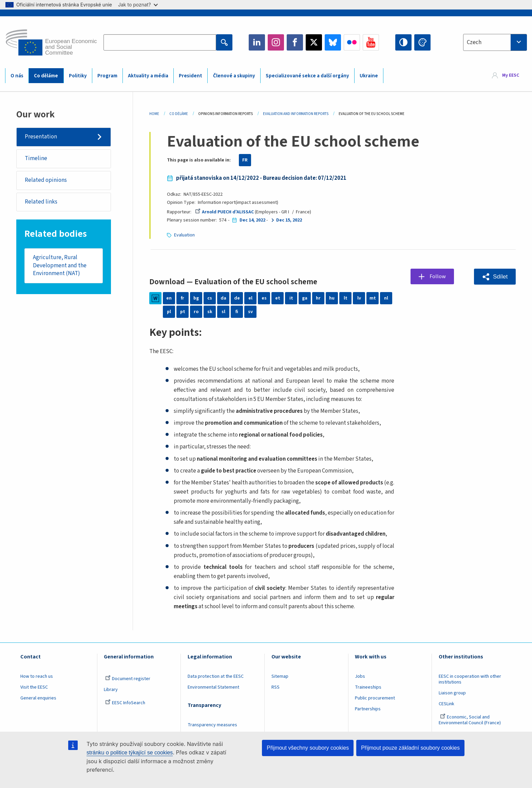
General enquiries (38, 698)
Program (107, 76)
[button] (495, 277)
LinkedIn (257, 42)
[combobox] (495, 42)
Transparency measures (212, 725)
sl (223, 312)
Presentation (41, 137)
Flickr (352, 42)
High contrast (403, 42)
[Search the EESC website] (160, 42)
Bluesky (333, 42)
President (191, 76)
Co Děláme (179, 114)
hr (318, 298)
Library (111, 690)
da (223, 298)
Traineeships (368, 687)
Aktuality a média (148, 76)
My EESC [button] (511, 75)
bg (196, 298)
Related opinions (46, 180)
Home (154, 114)
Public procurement (375, 698)
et (278, 298)
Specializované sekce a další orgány (307, 76)
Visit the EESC (34, 687)
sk (210, 312)
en (169, 298)
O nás (17, 76)
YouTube (371, 42)
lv (359, 298)
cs (210, 298)
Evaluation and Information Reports (296, 114)
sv (250, 312)
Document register (128, 679)
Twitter (314, 42)
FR (245, 160)
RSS (275, 687)
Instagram (276, 42)
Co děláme (46, 76)
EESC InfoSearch (125, 703)
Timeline (36, 158)
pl (169, 312)
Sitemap (280, 676)
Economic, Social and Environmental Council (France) (470, 720)
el (250, 298)
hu (332, 298)
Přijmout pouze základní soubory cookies (410, 748)
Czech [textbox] (474, 42)
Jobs (360, 676)
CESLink (446, 704)
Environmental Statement (213, 687)
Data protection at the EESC (216, 676)
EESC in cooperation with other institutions (470, 679)
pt (183, 312)
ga (305, 298)
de (237, 298)
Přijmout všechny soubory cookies (308, 748)
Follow (438, 276)
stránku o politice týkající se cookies (130, 753)
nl (386, 298)
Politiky (78, 76)
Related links (41, 202)
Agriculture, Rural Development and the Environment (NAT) (60, 266)
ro (196, 312)
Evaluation (184, 235)
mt (373, 298)
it (291, 298)
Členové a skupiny (234, 76)
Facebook (295, 42)
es (264, 298)
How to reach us (37, 676)
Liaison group (452, 693)
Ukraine (369, 76)
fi (237, 312)
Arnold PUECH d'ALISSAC (224, 212)
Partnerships (368, 709)
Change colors (422, 42)
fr (183, 298)
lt (346, 298)
